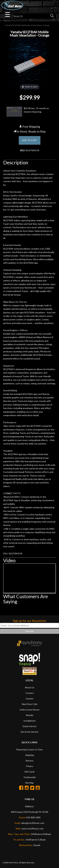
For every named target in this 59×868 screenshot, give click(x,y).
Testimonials (30, 777)
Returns (29, 761)
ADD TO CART (30, 140)
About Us (30, 687)
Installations (30, 721)
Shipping (30, 755)
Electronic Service (30, 732)
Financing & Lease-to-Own (29, 749)
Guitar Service (29, 726)
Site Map (29, 783)
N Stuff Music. (13, 863)
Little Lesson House (29, 710)
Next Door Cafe (30, 704)
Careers (30, 699)
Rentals (30, 715)
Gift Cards (29, 772)
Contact (30, 693)
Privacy (29, 766)
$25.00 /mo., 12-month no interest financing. (28, 112)
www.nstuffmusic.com (32, 828)
